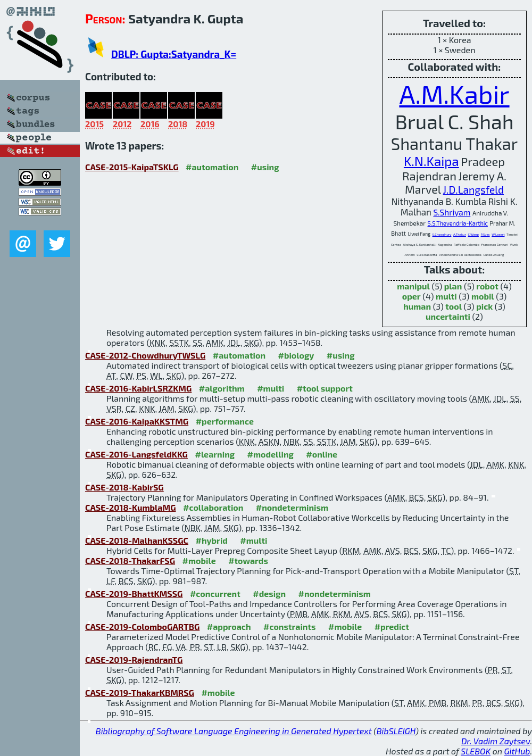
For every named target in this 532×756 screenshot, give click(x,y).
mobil (483, 296)
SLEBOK (476, 751)
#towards (248, 560)
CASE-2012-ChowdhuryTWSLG (145, 355)
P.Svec (485, 234)
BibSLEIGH (396, 731)
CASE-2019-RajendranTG (134, 659)
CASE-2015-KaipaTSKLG (132, 167)
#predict (392, 626)
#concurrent (215, 593)
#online (322, 454)
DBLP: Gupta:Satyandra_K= (174, 54)
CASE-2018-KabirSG (124, 487)
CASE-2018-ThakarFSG (130, 560)
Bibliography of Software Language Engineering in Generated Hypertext (234, 731)
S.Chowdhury (442, 234)
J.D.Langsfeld (473, 190)
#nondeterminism (292, 507)
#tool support (325, 388)
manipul (413, 286)
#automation (212, 167)
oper (412, 296)
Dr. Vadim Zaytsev (496, 741)
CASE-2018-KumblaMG (131, 507)
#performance (225, 421)
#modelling (271, 454)
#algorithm (222, 388)
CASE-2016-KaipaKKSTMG (137, 421)
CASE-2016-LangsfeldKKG (136, 454)
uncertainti (448, 316)
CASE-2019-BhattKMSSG (134, 593)
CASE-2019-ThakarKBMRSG (140, 692)
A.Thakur (460, 234)
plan (453, 286)
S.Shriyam (452, 212)
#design (269, 593)
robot (487, 286)
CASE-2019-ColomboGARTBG (142, 626)
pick (484, 306)
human (417, 306)
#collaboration (213, 507)
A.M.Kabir (454, 94)
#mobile (199, 560)
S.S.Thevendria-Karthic (458, 223)
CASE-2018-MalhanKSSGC (137, 540)
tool (454, 306)
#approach (229, 626)
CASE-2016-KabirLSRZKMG (138, 388)
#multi (271, 388)
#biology (296, 355)
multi (446, 296)
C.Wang (473, 234)
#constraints (290, 626)
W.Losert (498, 234)
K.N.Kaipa (431, 161)
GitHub (517, 751)
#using (265, 167)
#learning (215, 454)
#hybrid (211, 540)
